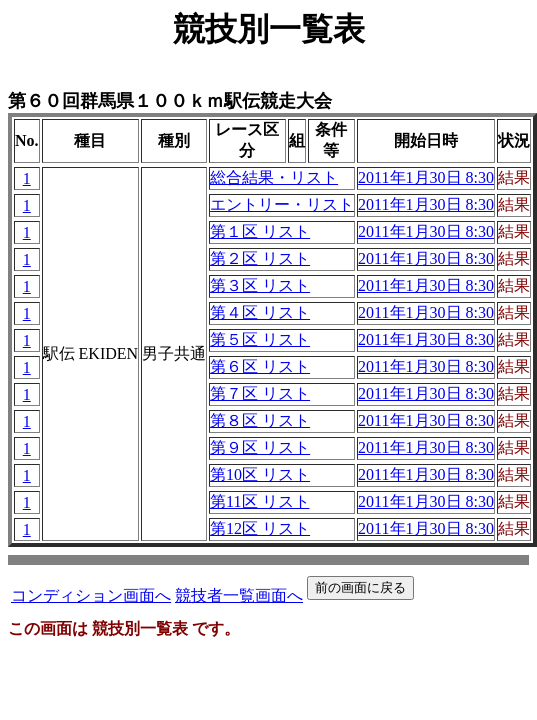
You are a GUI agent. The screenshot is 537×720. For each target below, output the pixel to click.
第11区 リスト (259, 501)
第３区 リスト (260, 285)
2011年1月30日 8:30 (426, 177)
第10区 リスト (260, 474)
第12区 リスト (260, 528)
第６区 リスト (260, 366)
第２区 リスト (260, 258)
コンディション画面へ (91, 595)
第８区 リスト (260, 420)
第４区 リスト (260, 312)
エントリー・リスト (282, 204)
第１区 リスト (260, 231)
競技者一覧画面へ (239, 595)
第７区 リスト (260, 393)
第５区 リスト (260, 339)
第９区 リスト (260, 447)
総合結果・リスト (274, 177)
